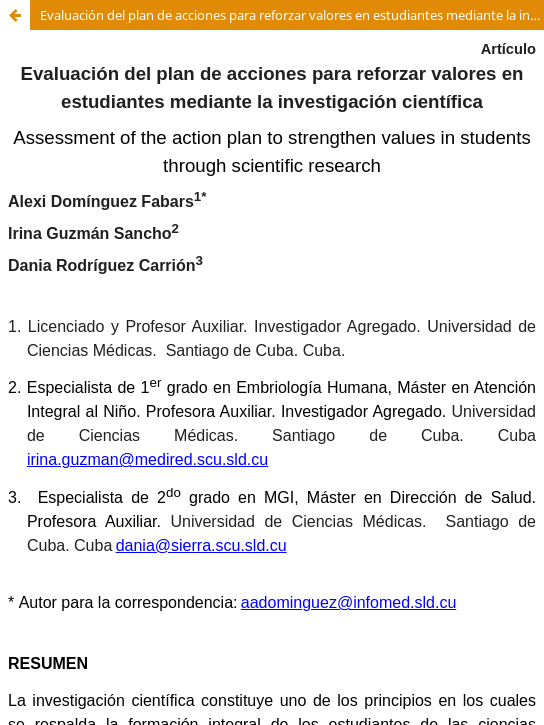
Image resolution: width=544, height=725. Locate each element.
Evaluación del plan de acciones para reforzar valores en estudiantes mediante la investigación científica (292, 15)
